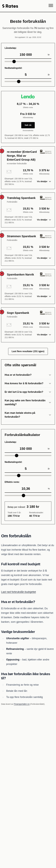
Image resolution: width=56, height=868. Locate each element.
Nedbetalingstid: (13, 68)
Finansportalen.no (22, 704)
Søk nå (28, 125)
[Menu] (51, 6)
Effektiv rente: (12, 482)
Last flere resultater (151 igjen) (28, 351)
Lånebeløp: (11, 48)
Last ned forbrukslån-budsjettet (19, 592)
